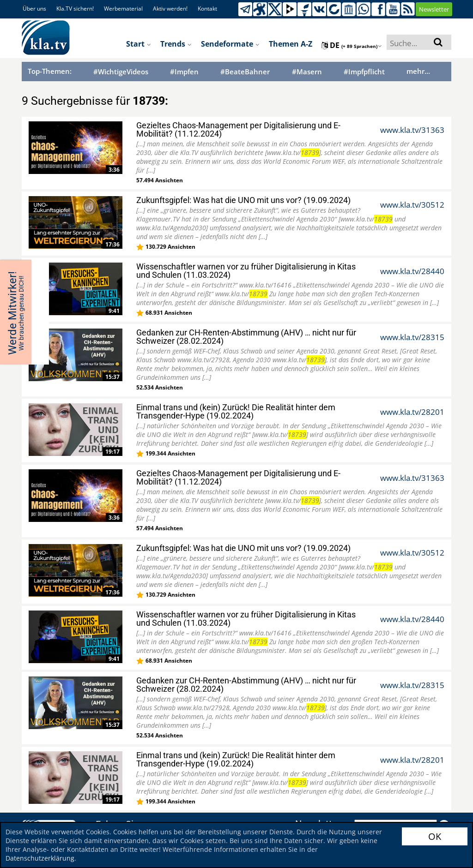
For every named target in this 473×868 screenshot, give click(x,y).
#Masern (307, 72)
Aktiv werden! (170, 9)
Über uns (34, 9)
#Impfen (184, 72)
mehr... (418, 71)
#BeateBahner (245, 72)
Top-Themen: (50, 71)
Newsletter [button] (434, 9)
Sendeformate (230, 44)
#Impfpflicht (364, 72)
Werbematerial (123, 9)
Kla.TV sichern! (75, 9)
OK (435, 836)
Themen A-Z (291, 44)
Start (139, 44)
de (352, 45)
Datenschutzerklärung (40, 858)
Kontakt (207, 9)
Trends (176, 44)
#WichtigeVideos (121, 72)
